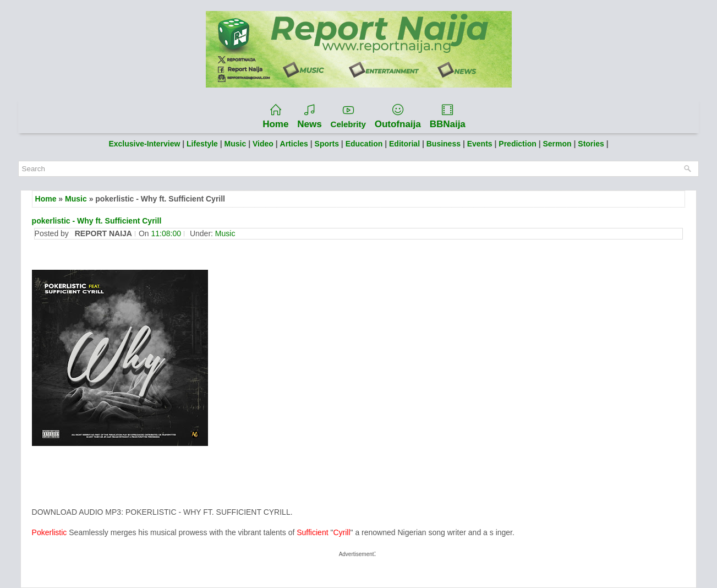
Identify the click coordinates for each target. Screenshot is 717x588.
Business (445, 144)
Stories (592, 144)
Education (365, 144)
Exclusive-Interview (144, 144)
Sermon (558, 144)
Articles (294, 144)
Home (275, 117)
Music (236, 144)
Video (263, 144)
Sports (327, 144)
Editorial (404, 144)
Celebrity (348, 117)
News (309, 117)
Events (481, 144)
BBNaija (448, 117)
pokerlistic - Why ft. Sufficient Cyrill (97, 221)
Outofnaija (398, 117)
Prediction (518, 144)
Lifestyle (202, 144)
